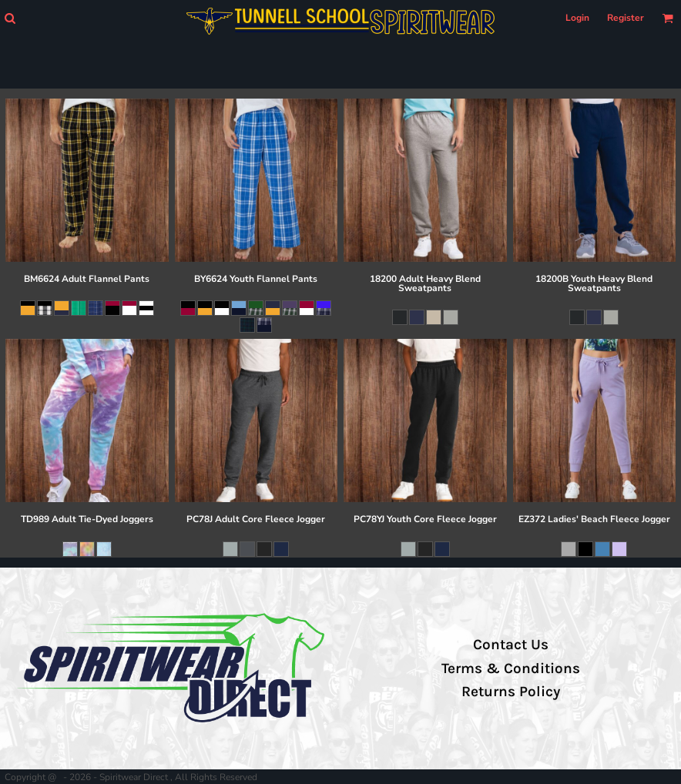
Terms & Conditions (511, 668)
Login (577, 18)
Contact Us (511, 645)
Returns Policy (511, 692)
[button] (10, 18)
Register (626, 18)
